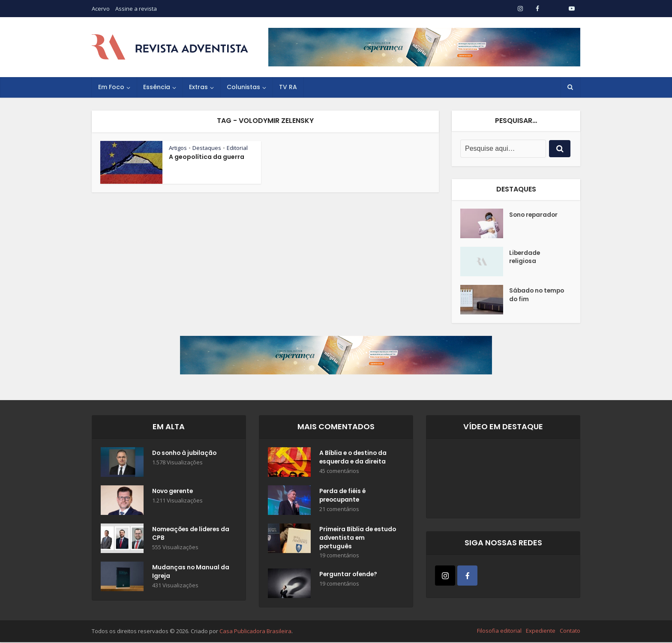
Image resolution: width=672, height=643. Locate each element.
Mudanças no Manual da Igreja (186, 572)
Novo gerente (174, 492)
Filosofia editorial (499, 631)
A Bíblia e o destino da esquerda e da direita (354, 458)
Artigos (178, 148)
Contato (570, 631)
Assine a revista (136, 9)
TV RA (288, 87)
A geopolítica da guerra (207, 157)
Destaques (207, 148)
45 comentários (339, 471)
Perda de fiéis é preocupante (343, 496)
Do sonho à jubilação (186, 454)
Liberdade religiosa (525, 257)
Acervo (101, 9)
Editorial (237, 148)
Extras (198, 87)
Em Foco (111, 87)
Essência (157, 87)
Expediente (541, 631)
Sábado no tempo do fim (538, 296)
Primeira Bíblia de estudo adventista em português (354, 538)
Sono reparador (534, 215)
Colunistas (243, 87)
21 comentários (339, 510)
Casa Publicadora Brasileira (255, 632)
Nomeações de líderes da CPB (187, 534)
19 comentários (339, 556)
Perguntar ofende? (349, 576)
